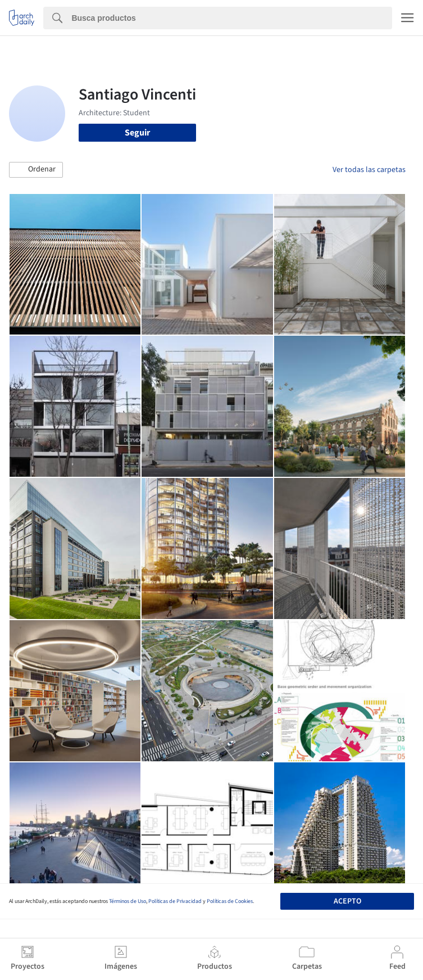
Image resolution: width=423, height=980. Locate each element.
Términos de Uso (128, 901)
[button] (36, 170)
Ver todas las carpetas (369, 170)
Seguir (137, 133)
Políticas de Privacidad (175, 901)
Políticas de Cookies (230, 901)
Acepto (347, 901)
